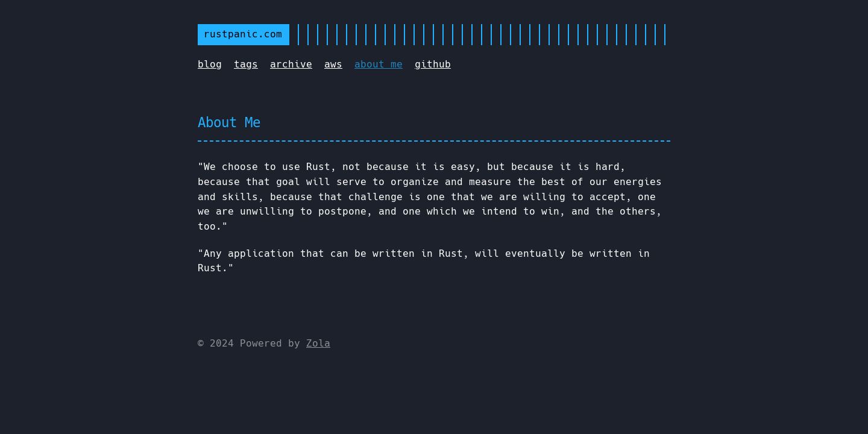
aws (333, 64)
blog (210, 64)
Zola (318, 343)
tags (246, 64)
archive (291, 64)
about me (379, 64)
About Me (229, 122)
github (433, 64)
